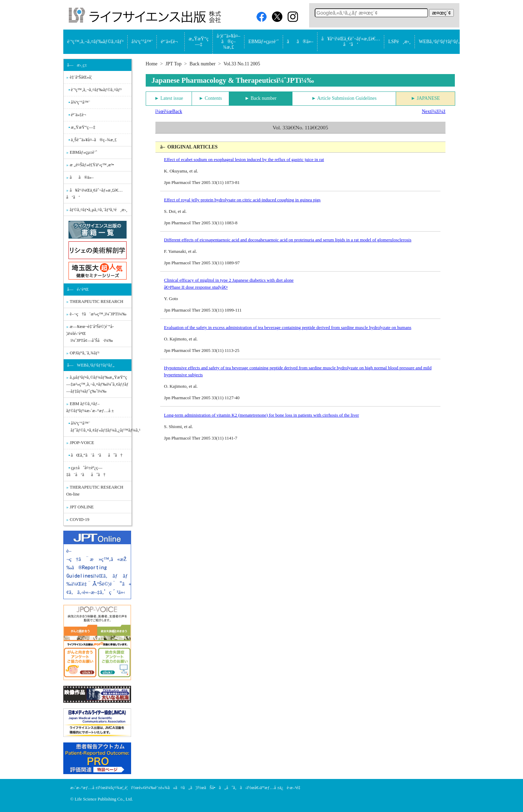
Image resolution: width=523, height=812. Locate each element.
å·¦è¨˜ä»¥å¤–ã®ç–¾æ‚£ (228, 42)
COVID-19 (80, 520)
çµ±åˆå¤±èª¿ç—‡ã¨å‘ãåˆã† (86, 471)
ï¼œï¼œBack (169, 111)
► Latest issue (169, 98)
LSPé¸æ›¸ (400, 42)
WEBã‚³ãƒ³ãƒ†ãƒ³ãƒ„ (440, 42)
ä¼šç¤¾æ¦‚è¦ (118, 788)
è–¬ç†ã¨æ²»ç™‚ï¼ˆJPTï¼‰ (98, 314)
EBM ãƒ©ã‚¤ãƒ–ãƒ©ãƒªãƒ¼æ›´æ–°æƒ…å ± (90, 407)
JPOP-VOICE (82, 443)
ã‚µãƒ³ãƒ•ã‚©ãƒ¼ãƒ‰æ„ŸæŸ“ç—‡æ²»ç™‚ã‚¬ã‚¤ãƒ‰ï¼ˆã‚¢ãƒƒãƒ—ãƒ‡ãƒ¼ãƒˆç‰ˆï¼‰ (98, 384)
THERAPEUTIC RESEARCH (97, 302)
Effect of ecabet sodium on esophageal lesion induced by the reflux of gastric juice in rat (244, 159)
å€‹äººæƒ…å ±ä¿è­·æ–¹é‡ (279, 788)
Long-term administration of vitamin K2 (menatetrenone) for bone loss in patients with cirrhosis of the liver (262, 415)
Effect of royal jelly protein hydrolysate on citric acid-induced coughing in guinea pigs (242, 200)
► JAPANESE (425, 98)
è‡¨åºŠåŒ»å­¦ (81, 77)
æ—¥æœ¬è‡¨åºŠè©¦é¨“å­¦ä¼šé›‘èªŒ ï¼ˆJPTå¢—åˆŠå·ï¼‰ (90, 333)
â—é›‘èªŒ (78, 289)
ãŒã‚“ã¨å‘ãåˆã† (97, 455)
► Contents (211, 98)
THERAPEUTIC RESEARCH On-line (95, 491)
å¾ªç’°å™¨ (142, 42)
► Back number (260, 98)
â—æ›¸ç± (79, 65)
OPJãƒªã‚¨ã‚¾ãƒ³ (85, 353)
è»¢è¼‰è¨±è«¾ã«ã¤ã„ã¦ (168, 788)
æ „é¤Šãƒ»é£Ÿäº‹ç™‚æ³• (92, 165)
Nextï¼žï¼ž (434, 111)
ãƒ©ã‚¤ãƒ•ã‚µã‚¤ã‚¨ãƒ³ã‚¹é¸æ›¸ (99, 210)
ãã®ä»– (300, 42)
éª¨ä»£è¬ (171, 42)
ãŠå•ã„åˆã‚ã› (226, 788)
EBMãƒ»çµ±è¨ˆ (263, 42)
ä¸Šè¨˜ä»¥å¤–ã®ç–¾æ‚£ (94, 140)
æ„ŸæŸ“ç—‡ (199, 42)
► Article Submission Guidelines (344, 98)
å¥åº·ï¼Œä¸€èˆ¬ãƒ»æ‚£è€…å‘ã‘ (351, 42)
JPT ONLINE (82, 507)
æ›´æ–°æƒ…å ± (84, 788)
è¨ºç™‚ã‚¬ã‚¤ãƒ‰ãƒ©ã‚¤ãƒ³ (95, 42)
